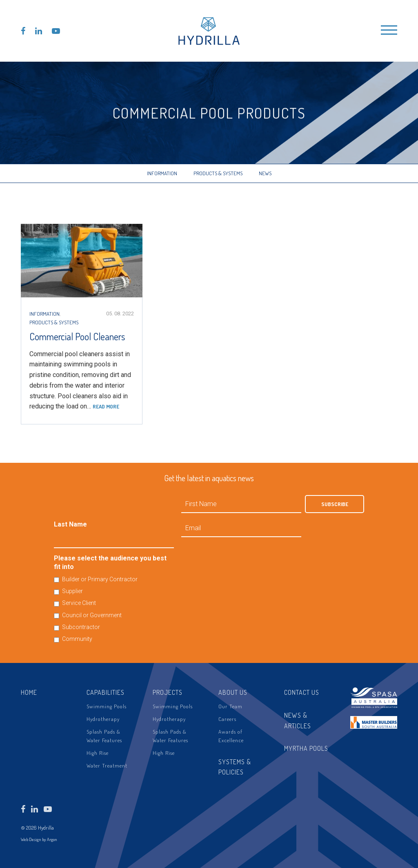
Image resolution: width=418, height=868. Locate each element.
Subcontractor (81, 627)
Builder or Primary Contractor (100, 579)
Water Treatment (107, 765)
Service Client (79, 603)
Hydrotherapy (103, 719)
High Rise (98, 753)
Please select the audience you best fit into (110, 562)
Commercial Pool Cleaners (77, 336)
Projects (168, 692)
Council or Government (92, 615)
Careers (227, 719)
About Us (233, 692)
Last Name (70, 524)
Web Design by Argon (39, 839)
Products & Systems (218, 173)
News (265, 173)
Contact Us (302, 692)
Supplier (72, 591)
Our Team (230, 706)
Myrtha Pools (306, 748)
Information (162, 173)
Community (77, 639)
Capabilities (106, 692)
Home (29, 692)
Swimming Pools (107, 706)
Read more (106, 406)
